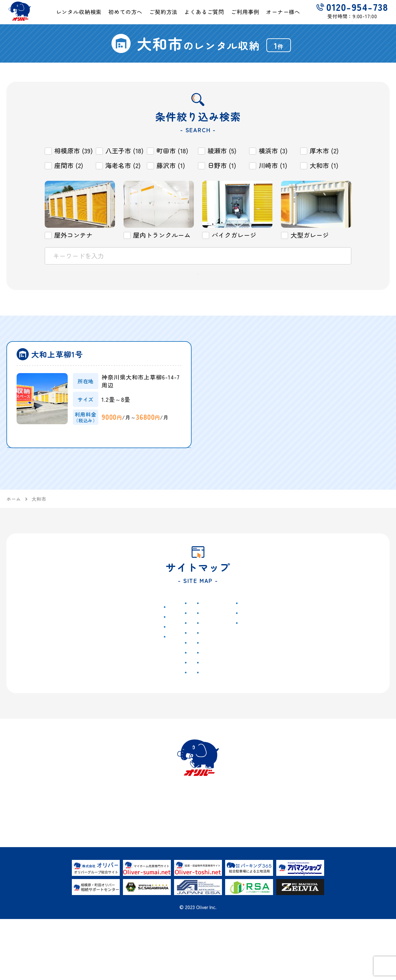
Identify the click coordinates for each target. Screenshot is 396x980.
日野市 (104, 682)
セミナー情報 (50, 674)
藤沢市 (137, 672)
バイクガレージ (147, 702)
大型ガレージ (145, 712)
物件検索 (104, 631)
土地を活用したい (346, 631)
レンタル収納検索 (71, 18)
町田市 (104, 653)
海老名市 (140, 653)
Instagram (273, 690)
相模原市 (107, 643)
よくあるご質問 (208, 18)
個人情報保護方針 (283, 667)
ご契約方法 (163, 18)
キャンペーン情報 (55, 664)
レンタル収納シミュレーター (212, 683)
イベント (45, 684)
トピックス (48, 655)
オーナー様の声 (345, 653)
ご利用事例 (253, 18)
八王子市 (107, 662)
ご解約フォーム (280, 655)
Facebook (273, 702)
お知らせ (42, 643)
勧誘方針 (272, 678)
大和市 (104, 692)
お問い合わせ (278, 643)
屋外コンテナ (145, 682)
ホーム (39, 631)
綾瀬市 (137, 643)
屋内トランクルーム (152, 692)
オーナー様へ (296, 18)
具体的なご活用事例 (350, 643)
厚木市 (104, 712)
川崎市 (137, 662)
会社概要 (272, 631)
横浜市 (104, 702)
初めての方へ (121, 18)
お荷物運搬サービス (218, 699)
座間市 (104, 672)
